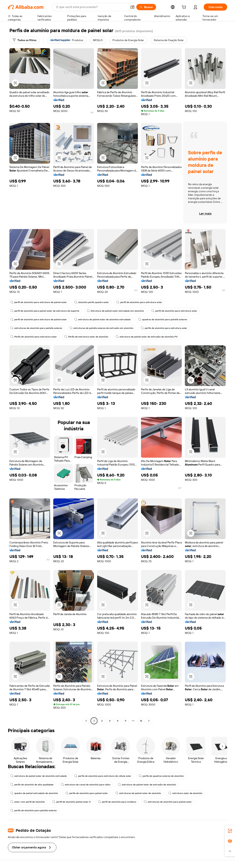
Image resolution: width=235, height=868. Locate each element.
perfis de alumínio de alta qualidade (32, 785)
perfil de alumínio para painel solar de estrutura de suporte (45, 311)
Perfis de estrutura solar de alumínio (86, 337)
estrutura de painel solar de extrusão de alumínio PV (147, 337)
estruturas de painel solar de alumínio (138, 793)
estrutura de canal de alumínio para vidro (86, 785)
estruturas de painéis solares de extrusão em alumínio (101, 328)
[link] (230, 831)
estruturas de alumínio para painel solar (168, 802)
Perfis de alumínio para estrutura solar (34, 337)
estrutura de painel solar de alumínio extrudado (102, 319)
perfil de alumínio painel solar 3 (71, 802)
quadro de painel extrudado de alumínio (34, 793)
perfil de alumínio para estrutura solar (139, 302)
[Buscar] (146, 7)
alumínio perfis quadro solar (92, 302)
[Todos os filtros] (25, 40)
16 (141, 721)
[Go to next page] (149, 721)
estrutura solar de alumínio (185, 793)
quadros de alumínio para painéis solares (163, 319)
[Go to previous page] (86, 721)
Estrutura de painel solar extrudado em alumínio (115, 311)
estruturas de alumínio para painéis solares (36, 328)
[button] (132, 7)
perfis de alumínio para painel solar (87, 793)
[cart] (185, 8)
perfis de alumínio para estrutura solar (164, 328)
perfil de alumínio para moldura (117, 802)
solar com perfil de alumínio (28, 802)
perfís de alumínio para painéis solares (33, 810)
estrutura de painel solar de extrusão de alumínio (147, 785)
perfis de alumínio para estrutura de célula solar (103, 776)
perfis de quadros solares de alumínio (161, 776)
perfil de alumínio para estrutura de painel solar (39, 302)
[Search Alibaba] (91, 7)
